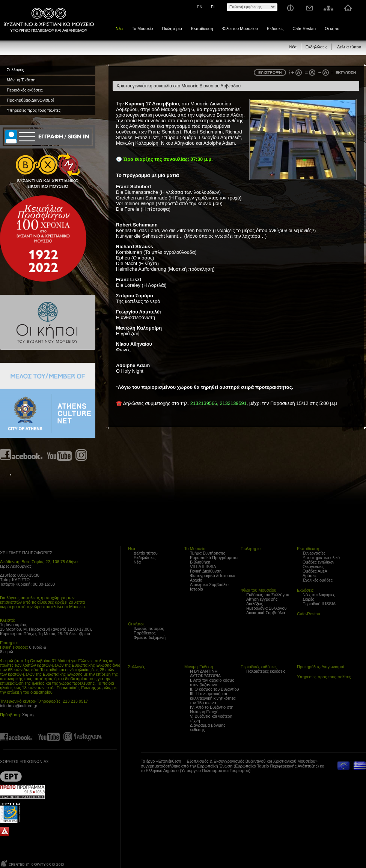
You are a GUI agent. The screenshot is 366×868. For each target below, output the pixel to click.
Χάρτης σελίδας (329, 8)
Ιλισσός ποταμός (149, 628)
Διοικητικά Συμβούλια (266, 613)
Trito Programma (23, 813)
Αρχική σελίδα (348, 8)
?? (11, 776)
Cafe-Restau (304, 28)
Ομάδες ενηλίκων (319, 562)
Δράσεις (310, 576)
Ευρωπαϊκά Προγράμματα (214, 558)
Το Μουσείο (142, 28)
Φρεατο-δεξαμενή (150, 637)
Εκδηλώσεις (316, 47)
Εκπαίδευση (202, 28)
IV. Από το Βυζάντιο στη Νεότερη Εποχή (212, 709)
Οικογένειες (313, 567)
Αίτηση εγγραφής (262, 599)
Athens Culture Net (48, 400)
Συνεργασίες (314, 553)
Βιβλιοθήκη (200, 562)
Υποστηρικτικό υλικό (321, 558)
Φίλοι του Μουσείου (240, 28)
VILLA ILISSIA (203, 567)
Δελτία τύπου (349, 47)
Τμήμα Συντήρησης (207, 553)
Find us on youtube (59, 455)
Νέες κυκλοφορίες (319, 595)
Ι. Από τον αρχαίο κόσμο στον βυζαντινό (212, 682)
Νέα (119, 28)
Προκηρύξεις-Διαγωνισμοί (30, 100)
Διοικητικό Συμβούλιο (209, 585)
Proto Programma (23, 792)
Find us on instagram (81, 455)
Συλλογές (15, 70)
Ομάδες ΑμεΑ (315, 571)
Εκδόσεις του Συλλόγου (268, 595)
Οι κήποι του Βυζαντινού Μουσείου (48, 322)
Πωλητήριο (172, 28)
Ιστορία (197, 589)
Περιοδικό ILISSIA (319, 604)
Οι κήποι (333, 28)
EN (200, 7)
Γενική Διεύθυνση (206, 571)
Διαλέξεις (255, 604)
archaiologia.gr (5, 831)
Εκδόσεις (275, 28)
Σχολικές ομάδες (318, 580)
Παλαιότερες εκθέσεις (266, 671)
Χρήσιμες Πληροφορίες (290, 8)
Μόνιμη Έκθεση (21, 80)
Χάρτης (29, 715)
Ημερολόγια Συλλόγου (267, 608)
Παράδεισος (145, 633)
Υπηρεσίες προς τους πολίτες (34, 110)
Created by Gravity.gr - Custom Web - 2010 (33, 863)
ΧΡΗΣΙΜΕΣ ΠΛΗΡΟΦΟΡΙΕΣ (26, 553)
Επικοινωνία (310, 8)
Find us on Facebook (22, 455)
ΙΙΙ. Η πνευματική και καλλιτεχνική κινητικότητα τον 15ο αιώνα (213, 698)
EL (213, 7)
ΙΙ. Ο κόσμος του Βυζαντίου (215, 689)
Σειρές (308, 599)
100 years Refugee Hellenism (43, 238)
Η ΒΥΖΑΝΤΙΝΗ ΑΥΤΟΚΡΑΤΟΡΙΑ (205, 673)
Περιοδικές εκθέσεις (25, 90)
